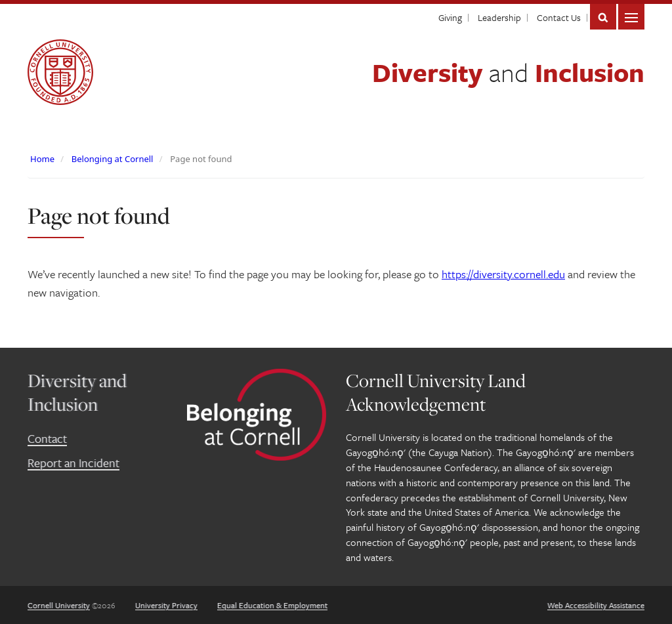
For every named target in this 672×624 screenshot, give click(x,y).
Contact (47, 438)
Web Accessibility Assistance (596, 605)
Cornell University (59, 605)
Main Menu (631, 17)
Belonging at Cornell (113, 159)
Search (603, 17)
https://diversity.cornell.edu (503, 274)
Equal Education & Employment (272, 605)
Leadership (499, 17)
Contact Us (559, 17)
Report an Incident (73, 463)
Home (42, 159)
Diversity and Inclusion (77, 392)
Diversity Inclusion (508, 72)
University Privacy (166, 605)
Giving (450, 17)
